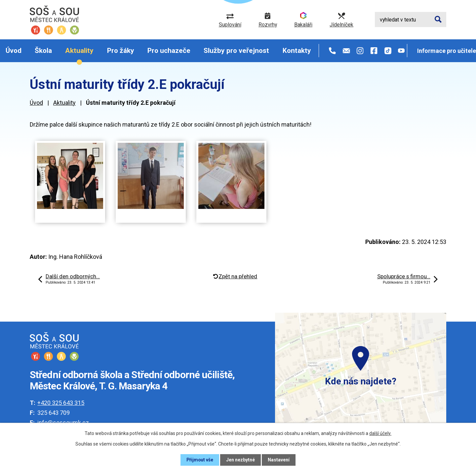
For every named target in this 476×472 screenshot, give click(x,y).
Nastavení (279, 460)
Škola (43, 51)
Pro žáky (121, 51)
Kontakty (297, 51)
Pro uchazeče (169, 51)
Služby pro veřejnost (236, 51)
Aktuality (79, 51)
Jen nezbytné (241, 460)
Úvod (14, 51)
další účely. (380, 433)
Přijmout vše (200, 460)
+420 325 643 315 (61, 403)
